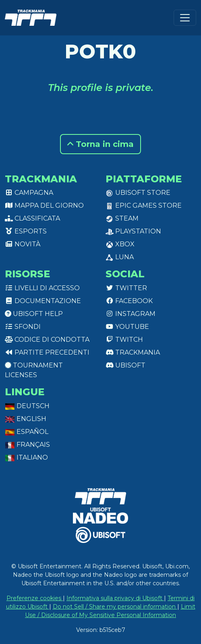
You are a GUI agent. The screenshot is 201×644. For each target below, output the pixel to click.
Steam (122, 218)
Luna (120, 257)
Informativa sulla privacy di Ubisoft (115, 598)
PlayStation (133, 231)
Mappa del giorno (44, 205)
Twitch (124, 340)
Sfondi (23, 327)
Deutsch (27, 406)
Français (27, 445)
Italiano (26, 457)
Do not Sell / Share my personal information (115, 607)
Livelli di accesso (42, 288)
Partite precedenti (47, 352)
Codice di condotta (47, 340)
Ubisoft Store (138, 193)
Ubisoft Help (34, 314)
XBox (120, 244)
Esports (26, 231)
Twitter (126, 288)
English (26, 419)
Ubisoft (125, 365)
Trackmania (133, 352)
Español (27, 432)
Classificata (32, 218)
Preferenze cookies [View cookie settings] (35, 598)
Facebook (129, 301)
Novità (23, 244)
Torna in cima (100, 144)
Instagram (131, 314)
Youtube (127, 327)
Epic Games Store (144, 205)
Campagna (29, 193)
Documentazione (43, 301)
